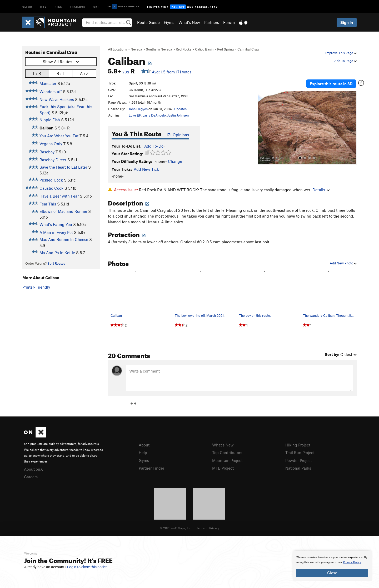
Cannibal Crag (248, 49)
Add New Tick (146, 169)
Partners (212, 22)
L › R (37, 73)
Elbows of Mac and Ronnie (63, 211)
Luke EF (135, 115)
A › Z (84, 73)
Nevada (136, 49)
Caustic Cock (51, 188)
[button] (263, 128)
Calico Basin (204, 49)
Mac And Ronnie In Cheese (64, 239)
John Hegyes (138, 109)
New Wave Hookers (57, 99)
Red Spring (225, 49)
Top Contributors (227, 453)
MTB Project (223, 468)
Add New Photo (343, 263)
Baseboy (47, 152)
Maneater (48, 83)
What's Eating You (56, 224)
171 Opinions (178, 135)
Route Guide (148, 22)
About (144, 445)
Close (332, 573)
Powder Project (299, 460)
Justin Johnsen (178, 115)
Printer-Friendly (36, 287)
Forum (229, 22)
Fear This (48, 204)
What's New (189, 22)
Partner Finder (151, 468)
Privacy (214, 528)
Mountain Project (227, 460)
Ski (96, 6)
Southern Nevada (159, 49)
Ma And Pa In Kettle (57, 253)
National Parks (298, 468)
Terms (201, 528)
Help (143, 453)
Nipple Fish (50, 120)
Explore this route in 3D (331, 84)
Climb (27, 6)
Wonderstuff (51, 92)
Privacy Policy (352, 562)
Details (321, 190)
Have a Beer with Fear (59, 196)
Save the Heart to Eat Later (63, 167)
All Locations (117, 49)
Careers (31, 477)
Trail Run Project (300, 453)
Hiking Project (298, 445)
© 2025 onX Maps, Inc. (176, 528)
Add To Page (345, 61)
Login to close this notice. (88, 567)
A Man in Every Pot (56, 232)
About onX (33, 469)
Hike (58, 6)
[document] (332, 566)
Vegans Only (51, 144)
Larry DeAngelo (154, 115)
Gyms (169, 22)
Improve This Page (341, 53)
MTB (44, 6)
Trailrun (78, 6)
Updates (180, 109)
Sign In (347, 22)
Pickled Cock (51, 180)
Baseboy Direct (53, 160)
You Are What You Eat (59, 136)
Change (175, 161)
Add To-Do (154, 146)
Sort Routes (56, 263)
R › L (61, 73)
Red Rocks (184, 49)
